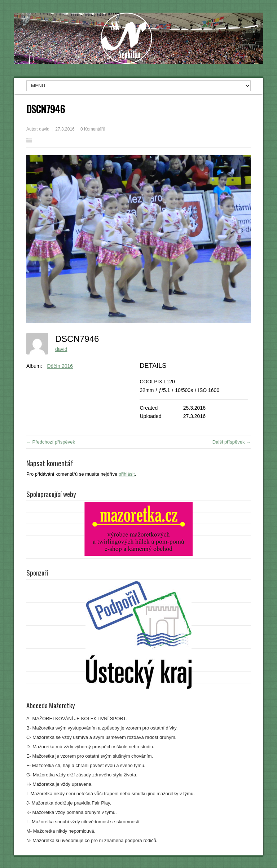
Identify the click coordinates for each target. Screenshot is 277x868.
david (44, 129)
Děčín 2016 (60, 366)
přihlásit (127, 474)
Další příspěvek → (232, 442)
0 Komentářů (93, 129)
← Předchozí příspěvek (51, 442)
